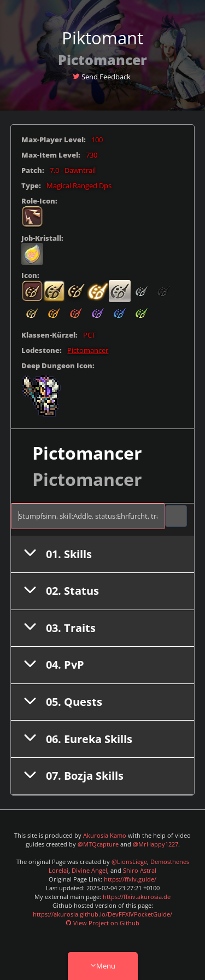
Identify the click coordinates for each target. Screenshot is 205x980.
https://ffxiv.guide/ (130, 879)
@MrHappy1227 (156, 844)
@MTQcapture (98, 844)
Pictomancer (88, 350)
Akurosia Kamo (105, 836)
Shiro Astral (140, 871)
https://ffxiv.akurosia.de (137, 897)
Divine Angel (89, 871)
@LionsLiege (129, 862)
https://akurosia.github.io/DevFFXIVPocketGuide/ (102, 914)
